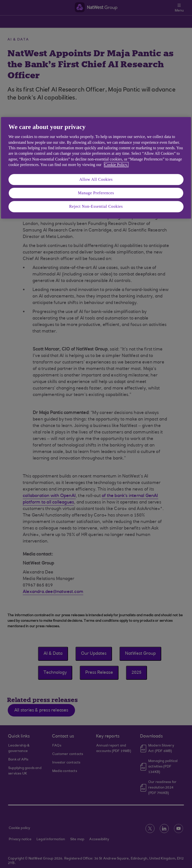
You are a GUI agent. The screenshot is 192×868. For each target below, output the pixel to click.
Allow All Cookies (96, 179)
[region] (96, 168)
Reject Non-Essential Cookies (96, 207)
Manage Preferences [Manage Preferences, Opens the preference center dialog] (96, 193)
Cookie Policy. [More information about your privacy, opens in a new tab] (116, 165)
